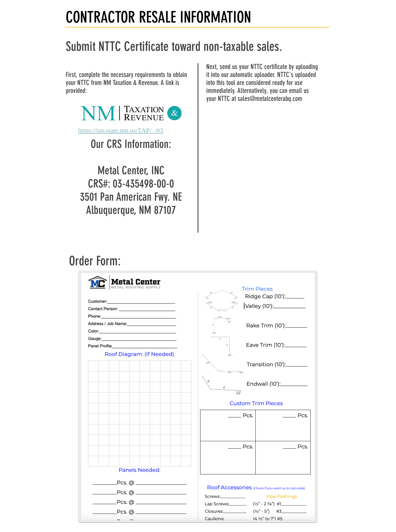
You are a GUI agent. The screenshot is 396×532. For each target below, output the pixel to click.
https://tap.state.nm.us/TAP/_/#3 (121, 130)
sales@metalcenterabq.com (270, 99)
